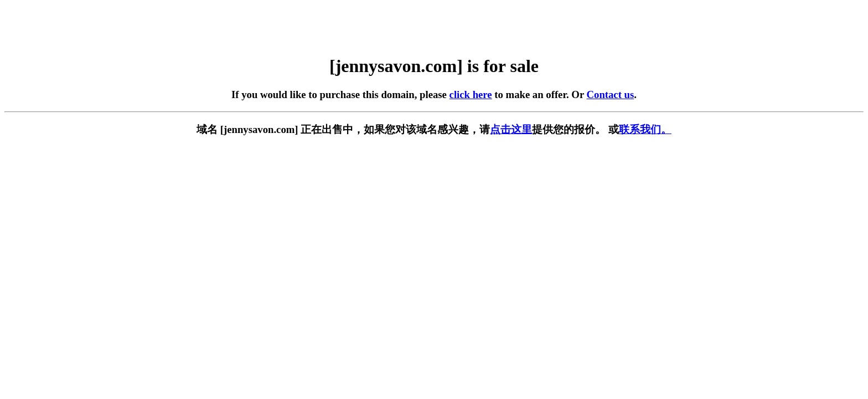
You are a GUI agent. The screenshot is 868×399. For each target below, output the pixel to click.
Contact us (611, 94)
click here (471, 94)
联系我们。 (645, 129)
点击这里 (511, 129)
